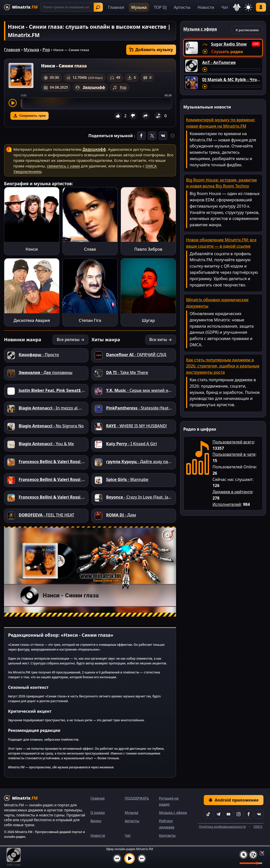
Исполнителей (227, 504)
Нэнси (32, 249)
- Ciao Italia (61, 497)
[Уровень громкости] (251, 863)
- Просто (39, 355)
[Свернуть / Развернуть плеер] (260, 853)
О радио (98, 813)
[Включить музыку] (129, 858)
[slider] (96, 103)
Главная (116, 7)
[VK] (259, 814)
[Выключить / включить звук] (244, 855)
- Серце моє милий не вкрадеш (148, 390)
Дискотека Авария (32, 320)
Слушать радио (227, 52)
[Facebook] (249, 814)
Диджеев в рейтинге (232, 492)
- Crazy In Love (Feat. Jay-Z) (141, 497)
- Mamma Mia (63, 479)
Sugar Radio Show (229, 44)
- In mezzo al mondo (56, 408)
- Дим (121, 515)
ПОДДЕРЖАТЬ (137, 798)
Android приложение (233, 800)
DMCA (258, 827)
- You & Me (46, 444)
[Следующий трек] (142, 858)
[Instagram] (239, 814)
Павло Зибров (148, 249)
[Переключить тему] (248, 7)
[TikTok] (208, 814)
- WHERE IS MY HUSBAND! (136, 426)
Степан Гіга (90, 320)
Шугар (148, 320)
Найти (98, 7)
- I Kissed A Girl (131, 444)
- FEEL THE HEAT (46, 515)
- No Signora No (51, 426)
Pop (46, 50)
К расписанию (247, 30)
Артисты (182, 7)
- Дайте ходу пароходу (144, 462)
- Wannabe (127, 479)
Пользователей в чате (234, 454)
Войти (261, 7)
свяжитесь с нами (63, 166)
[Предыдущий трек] (117, 858)
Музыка (139, 7)
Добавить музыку (151, 50)
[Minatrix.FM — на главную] (21, 7)
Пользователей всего (233, 442)
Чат (225, 7)
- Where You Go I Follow (73, 390)
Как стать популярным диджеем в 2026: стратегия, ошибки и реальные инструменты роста (223, 366)
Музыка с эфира (173, 813)
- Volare (57, 462)
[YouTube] (228, 814)
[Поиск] (72, 7)
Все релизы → (71, 339)
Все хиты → (161, 339)
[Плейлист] (253, 855)
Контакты (167, 835)
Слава (90, 249)
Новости (206, 7)
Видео (96, 821)
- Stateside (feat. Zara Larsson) (151, 408)
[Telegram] (218, 814)
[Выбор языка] (237, 7)
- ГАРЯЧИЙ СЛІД (136, 355)
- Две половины (46, 372)
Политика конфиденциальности (222, 827)
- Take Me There (127, 372)
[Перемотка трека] (236, 69)
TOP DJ (160, 7)
